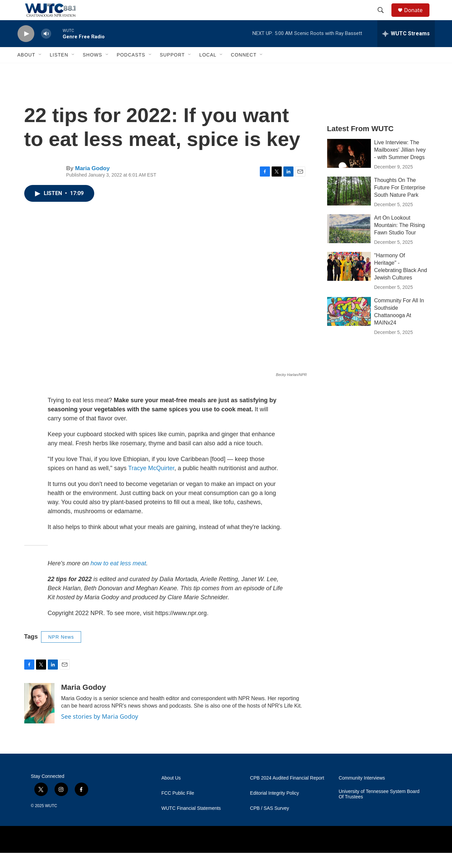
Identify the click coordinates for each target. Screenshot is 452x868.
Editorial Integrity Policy (275, 808)
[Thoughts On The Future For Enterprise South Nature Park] (349, 206)
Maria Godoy (92, 183)
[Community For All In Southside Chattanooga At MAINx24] (349, 327)
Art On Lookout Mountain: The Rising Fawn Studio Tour (400, 240)
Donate (418, 18)
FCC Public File (178, 808)
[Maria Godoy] (39, 718)
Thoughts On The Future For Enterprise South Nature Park (400, 203)
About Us (171, 793)
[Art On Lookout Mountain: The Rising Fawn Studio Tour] (349, 244)
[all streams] (406, 49)
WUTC (51, 821)
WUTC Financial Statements (191, 823)
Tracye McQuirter (151, 483)
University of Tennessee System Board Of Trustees (379, 809)
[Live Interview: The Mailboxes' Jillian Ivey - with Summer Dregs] (349, 168)
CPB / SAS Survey (270, 823)
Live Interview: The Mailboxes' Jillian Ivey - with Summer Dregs (400, 165)
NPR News (61, 652)
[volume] (46, 49)
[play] (26, 49)
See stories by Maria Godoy (100, 731)
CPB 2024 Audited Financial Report (287, 793)
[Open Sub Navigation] (40, 70)
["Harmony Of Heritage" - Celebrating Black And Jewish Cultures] (349, 281)
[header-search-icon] (384, 18)
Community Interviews (362, 793)
